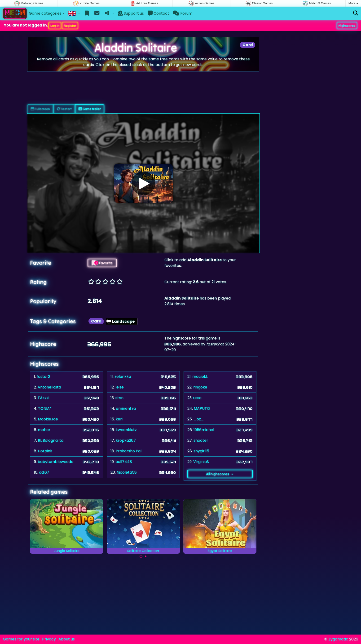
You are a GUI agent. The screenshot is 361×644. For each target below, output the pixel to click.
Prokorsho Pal (129, 451)
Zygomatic (338, 639)
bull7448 (124, 462)
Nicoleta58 (127, 472)
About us (67, 639)
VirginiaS (201, 462)
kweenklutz (126, 430)
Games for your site (21, 639)
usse (197, 398)
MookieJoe (48, 419)
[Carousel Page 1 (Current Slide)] (141, 556)
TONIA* (45, 408)
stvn (119, 398)
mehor (44, 430)
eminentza (126, 408)
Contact (158, 13)
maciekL (200, 377)
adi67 (44, 472)
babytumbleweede (55, 462)
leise (120, 387)
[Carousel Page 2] (146, 556)
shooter (201, 440)
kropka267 (126, 440)
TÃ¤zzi (43, 398)
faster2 (43, 377)
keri (119, 419)
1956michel (204, 430)
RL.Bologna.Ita (51, 440)
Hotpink (45, 451)
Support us (131, 13)
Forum (183, 13)
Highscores (347, 26)
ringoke (200, 387)
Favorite (102, 263)
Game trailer (90, 109)
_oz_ (199, 419)
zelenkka (123, 377)
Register (70, 26)
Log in (55, 26)
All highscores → (220, 474)
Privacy (49, 639)
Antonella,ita (49, 387)
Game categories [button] (45, 13)
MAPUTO (202, 408)
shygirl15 (201, 451)
